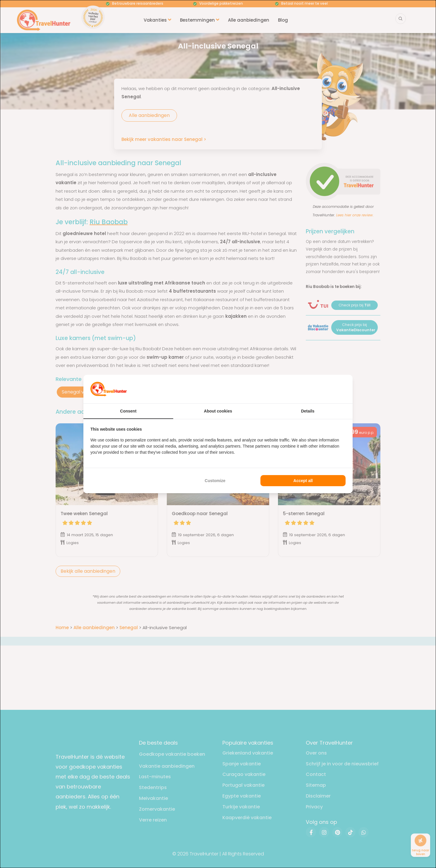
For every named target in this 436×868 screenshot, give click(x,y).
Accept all (303, 481)
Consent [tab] (128, 411)
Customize (215, 481)
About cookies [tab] (218, 411)
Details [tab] (308, 411)
